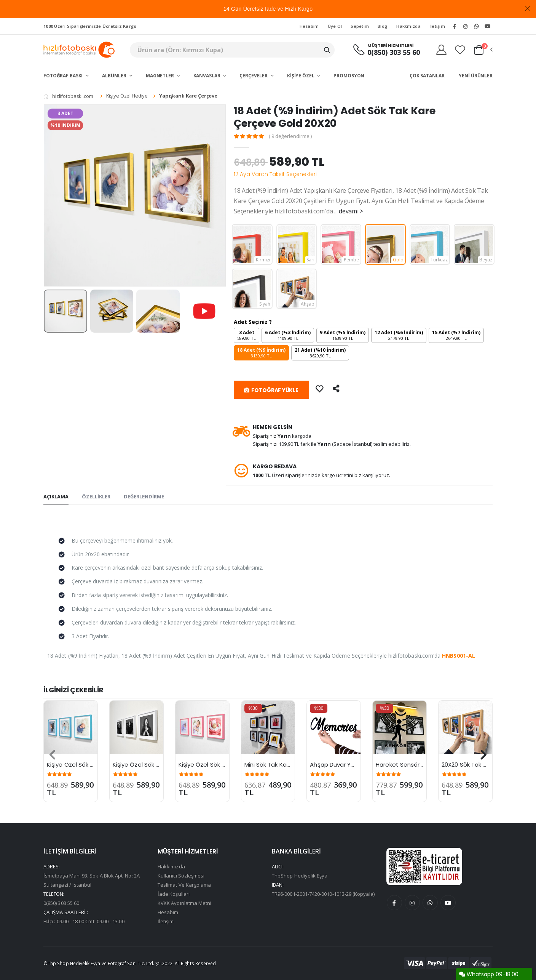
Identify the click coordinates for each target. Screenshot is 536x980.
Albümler (115, 76)
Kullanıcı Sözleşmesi (181, 876)
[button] (483, 50)
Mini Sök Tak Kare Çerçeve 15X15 (290, 765)
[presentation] (52, 755)
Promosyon (349, 76)
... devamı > (349, 211)
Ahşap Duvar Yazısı (336, 765)
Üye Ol (335, 26)
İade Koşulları (174, 894)
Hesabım (309, 26)
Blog (383, 26)
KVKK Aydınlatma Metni (184, 903)
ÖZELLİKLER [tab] (96, 496)
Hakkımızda (171, 866)
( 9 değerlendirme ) (291, 136)
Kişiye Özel (301, 76)
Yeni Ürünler (476, 76)
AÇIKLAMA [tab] (56, 496)
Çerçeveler (254, 76)
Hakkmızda (408, 26)
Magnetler (160, 76)
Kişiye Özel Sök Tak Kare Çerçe (90, 765)
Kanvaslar (207, 76)
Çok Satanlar (427, 76)
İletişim (437, 26)
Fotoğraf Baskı (64, 76)
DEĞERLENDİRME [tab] (144, 496)
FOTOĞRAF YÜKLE (271, 390)
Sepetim (360, 26)
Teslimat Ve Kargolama (184, 885)
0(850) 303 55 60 (394, 52)
